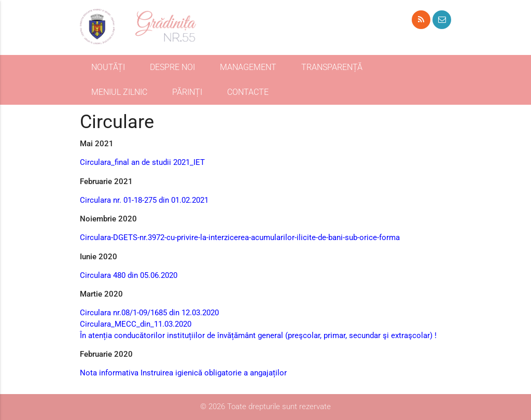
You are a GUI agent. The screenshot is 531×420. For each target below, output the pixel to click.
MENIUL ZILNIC (119, 92)
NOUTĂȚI (108, 67)
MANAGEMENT (248, 67)
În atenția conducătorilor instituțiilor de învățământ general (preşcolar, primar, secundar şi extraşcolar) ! (258, 336)
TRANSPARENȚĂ (332, 67)
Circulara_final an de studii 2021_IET (142, 163)
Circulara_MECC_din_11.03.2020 (136, 324)
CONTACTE (248, 92)
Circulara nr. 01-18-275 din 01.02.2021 (144, 200)
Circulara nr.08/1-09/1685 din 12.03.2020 (149, 313)
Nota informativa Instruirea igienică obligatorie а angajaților (183, 373)
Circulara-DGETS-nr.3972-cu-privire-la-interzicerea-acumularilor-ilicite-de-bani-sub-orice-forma (240, 238)
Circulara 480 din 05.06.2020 (129, 276)
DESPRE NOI (172, 67)
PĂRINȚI (187, 92)
